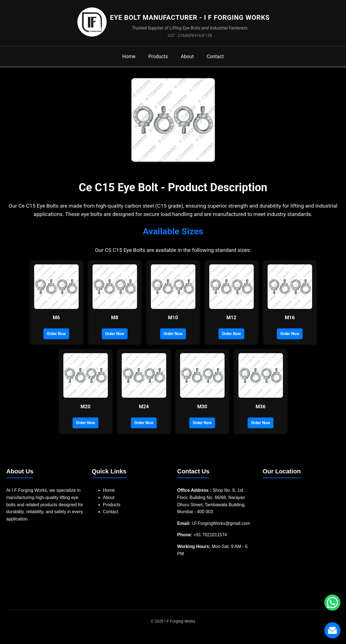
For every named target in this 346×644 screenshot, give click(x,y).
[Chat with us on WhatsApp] (332, 602)
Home (125, 61)
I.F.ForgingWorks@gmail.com (221, 528)
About (189, 61)
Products (157, 61)
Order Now (56, 339)
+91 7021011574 (210, 539)
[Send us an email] (332, 630)
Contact (219, 61)
